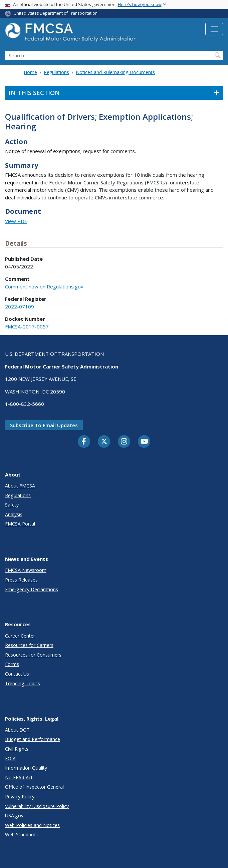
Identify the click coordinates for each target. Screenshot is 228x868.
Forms (12, 664)
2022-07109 (20, 306)
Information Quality (26, 768)
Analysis (14, 514)
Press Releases (21, 580)
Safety (12, 505)
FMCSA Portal (20, 524)
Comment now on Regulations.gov (44, 286)
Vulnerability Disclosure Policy (37, 806)
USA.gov (14, 815)
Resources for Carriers (29, 645)
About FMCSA (20, 486)
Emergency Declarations (32, 589)
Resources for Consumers (33, 655)
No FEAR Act (19, 777)
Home (30, 72)
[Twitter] (104, 442)
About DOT (17, 730)
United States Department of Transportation (56, 13)
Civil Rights (17, 749)
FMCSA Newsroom (26, 570)
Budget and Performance (33, 739)
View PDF (16, 221)
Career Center (20, 636)
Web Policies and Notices (32, 825)
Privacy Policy (20, 796)
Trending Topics (23, 683)
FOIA (10, 758)
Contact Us (17, 674)
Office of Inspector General (34, 787)
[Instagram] (124, 442)
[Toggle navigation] (214, 29)
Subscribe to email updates (44, 425)
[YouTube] (144, 442)
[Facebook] (84, 442)
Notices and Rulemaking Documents (115, 72)
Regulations (56, 72)
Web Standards (21, 834)
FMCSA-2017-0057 (27, 326)
